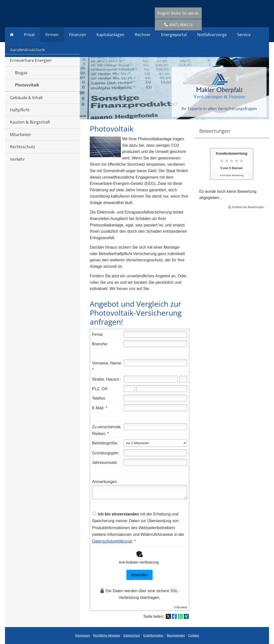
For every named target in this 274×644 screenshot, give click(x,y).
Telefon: (99, 398)
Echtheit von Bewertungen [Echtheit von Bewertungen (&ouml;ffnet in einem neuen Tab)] (248, 207)
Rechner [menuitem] (143, 35)
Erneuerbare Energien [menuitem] (31, 60)
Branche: (100, 344)
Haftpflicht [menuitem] (20, 110)
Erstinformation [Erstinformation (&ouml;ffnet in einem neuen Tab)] (153, 636)
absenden (139, 575)
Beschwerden (176, 636)
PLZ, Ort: (100, 389)
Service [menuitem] (244, 35)
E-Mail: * (99, 408)
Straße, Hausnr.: (107, 379)
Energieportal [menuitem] (174, 35)
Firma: (98, 334)
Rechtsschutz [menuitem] (23, 147)
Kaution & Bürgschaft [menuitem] (30, 122)
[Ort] (162, 389)
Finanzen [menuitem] (78, 35)
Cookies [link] (194, 636)
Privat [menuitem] (29, 35)
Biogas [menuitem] (21, 73)
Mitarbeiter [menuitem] (21, 135)
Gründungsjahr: (106, 453)
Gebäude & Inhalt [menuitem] (26, 98)
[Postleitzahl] (129, 389)
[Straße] (151, 379)
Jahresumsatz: (105, 463)
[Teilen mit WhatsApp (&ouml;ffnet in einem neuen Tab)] (180, 616)
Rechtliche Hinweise (106, 636)
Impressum (82, 636)
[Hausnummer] (183, 379)
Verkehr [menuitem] (17, 159)
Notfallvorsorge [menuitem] (212, 35)
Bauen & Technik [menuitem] (26, 48)
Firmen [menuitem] (52, 35)
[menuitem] (12, 35)
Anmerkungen (104, 482)
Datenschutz (132, 636)
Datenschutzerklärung (111, 541)
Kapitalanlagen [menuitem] (110, 35)
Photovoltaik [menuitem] (27, 85)
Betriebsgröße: (105, 443)
